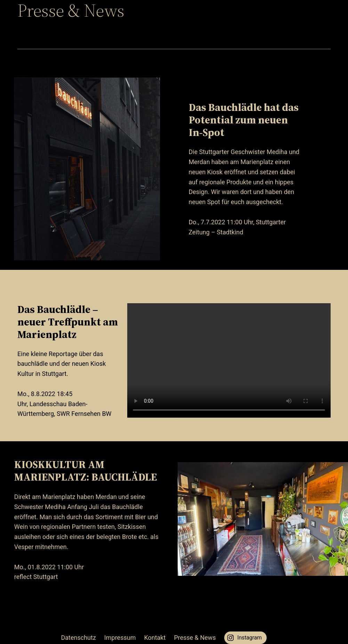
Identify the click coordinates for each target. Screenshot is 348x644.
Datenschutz (79, 638)
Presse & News (195, 638)
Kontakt (155, 638)
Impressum (120, 638)
